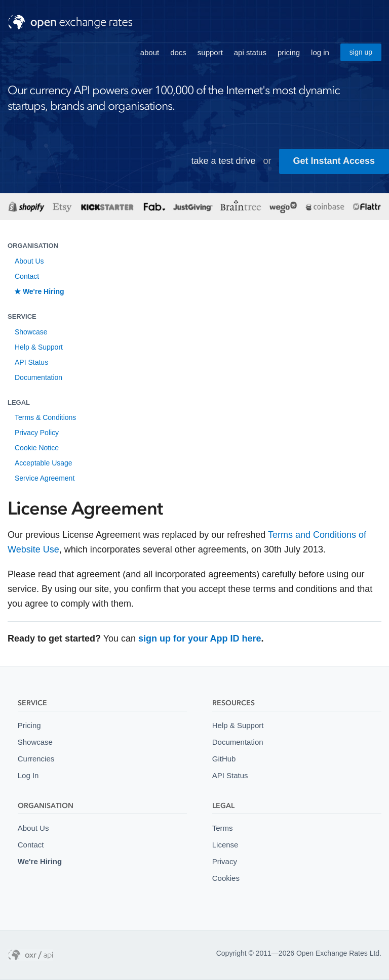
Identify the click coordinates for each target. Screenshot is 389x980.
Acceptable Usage (44, 463)
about (150, 52)
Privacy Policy (37, 433)
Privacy (225, 861)
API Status (31, 362)
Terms (223, 828)
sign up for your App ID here (200, 638)
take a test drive (224, 161)
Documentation (38, 377)
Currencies (36, 759)
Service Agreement (45, 478)
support (210, 52)
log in (320, 52)
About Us (29, 261)
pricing (289, 52)
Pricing (29, 725)
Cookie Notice (37, 448)
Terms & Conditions (45, 417)
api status (250, 52)
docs (178, 52)
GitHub (224, 759)
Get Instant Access (334, 161)
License (225, 845)
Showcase (31, 332)
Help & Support (39, 347)
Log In (28, 775)
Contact (27, 276)
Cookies (226, 878)
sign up (361, 52)
